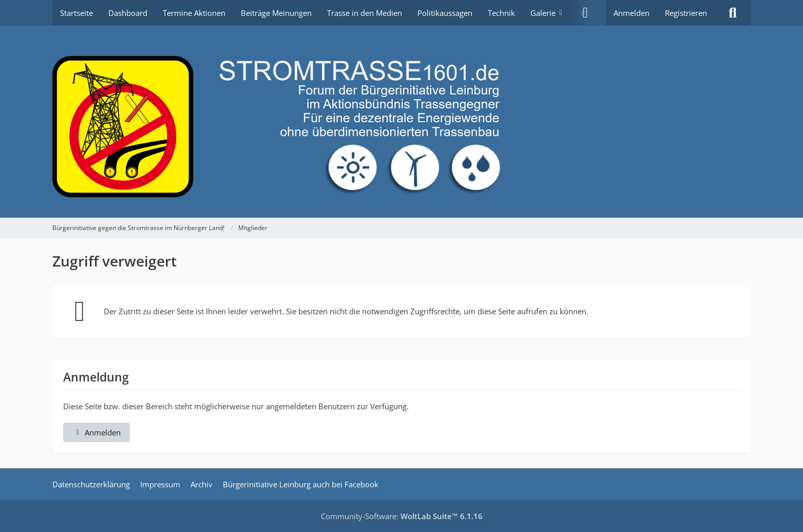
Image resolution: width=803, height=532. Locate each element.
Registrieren (686, 13)
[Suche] (733, 13)
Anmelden (632, 13)
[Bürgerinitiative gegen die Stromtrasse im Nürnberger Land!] (401, 122)
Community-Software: (402, 516)
